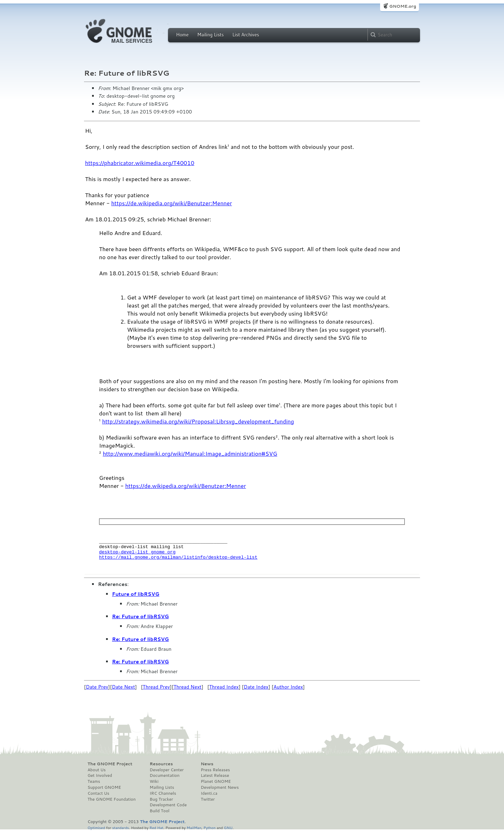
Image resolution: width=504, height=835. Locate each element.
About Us (97, 774)
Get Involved (100, 780)
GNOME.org (403, 6)
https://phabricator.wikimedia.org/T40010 (140, 163)
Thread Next (188, 691)
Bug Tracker (162, 803)
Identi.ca (209, 798)
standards (120, 832)
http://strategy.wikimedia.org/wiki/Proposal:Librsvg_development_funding (198, 421)
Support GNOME (104, 792)
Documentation (165, 780)
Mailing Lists (210, 35)
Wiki (154, 786)
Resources (161, 768)
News (207, 768)
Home (182, 35)
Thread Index (224, 691)
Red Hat (156, 832)
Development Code (168, 809)
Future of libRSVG (136, 598)
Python (209, 832)
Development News (220, 792)
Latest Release (215, 780)
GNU (228, 832)
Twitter (208, 803)
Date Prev (97, 691)
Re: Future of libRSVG (140, 621)
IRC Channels (163, 798)
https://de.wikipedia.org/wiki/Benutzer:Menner (172, 203)
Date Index (256, 691)
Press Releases (215, 774)
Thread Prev (156, 691)
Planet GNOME (216, 786)
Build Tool (160, 815)
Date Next (123, 691)
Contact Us (98, 798)
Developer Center (167, 774)
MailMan (194, 832)
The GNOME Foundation (112, 803)
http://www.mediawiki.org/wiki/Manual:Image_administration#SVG (190, 453)
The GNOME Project (110, 768)
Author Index (288, 691)
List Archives (246, 35)
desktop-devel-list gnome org (137, 555)
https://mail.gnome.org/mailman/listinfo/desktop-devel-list (178, 561)
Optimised (96, 832)
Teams (94, 786)
